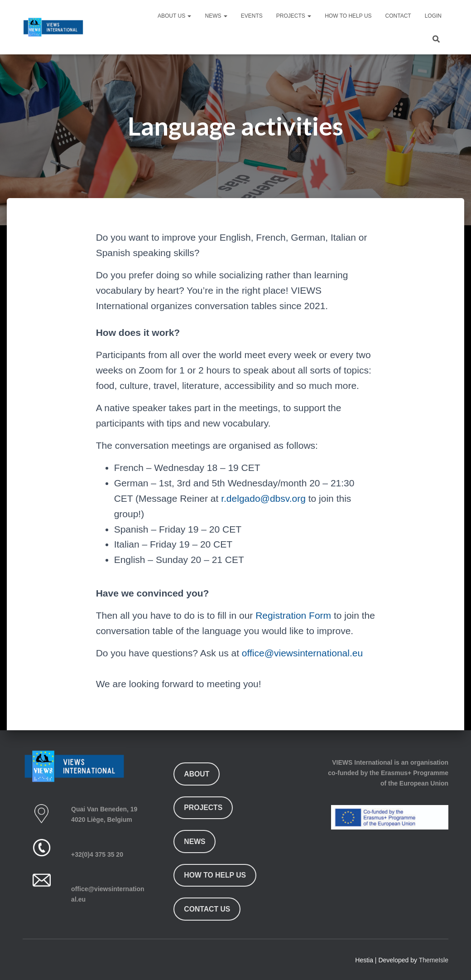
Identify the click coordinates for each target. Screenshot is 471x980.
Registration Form (293, 615)
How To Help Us (348, 16)
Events (252, 16)
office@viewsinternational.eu (302, 653)
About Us (174, 16)
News (216, 16)
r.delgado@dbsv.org (263, 498)
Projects (294, 16)
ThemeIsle (434, 960)
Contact (398, 16)
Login (433, 16)
